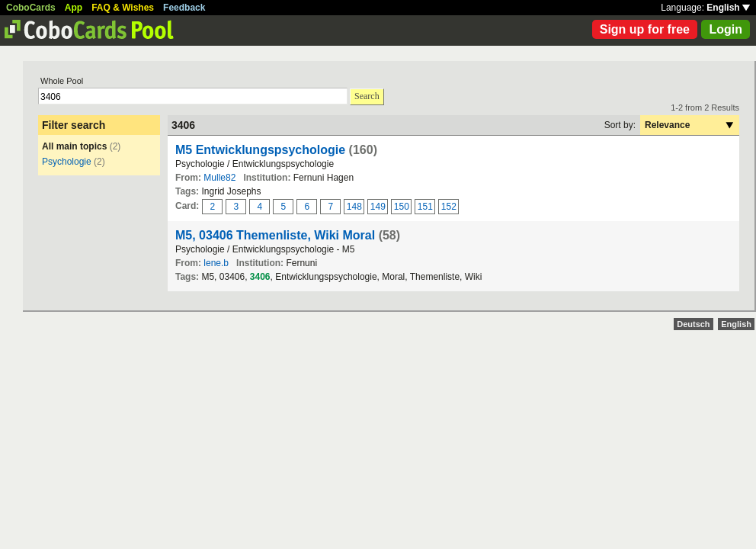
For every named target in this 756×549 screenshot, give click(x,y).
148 (354, 207)
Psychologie (67, 162)
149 (378, 207)
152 (449, 207)
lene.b (216, 263)
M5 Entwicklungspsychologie (260, 150)
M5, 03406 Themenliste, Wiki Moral (275, 235)
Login (726, 29)
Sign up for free (645, 29)
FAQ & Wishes (123, 8)
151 (425, 207)
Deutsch (693, 324)
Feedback (184, 8)
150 (402, 207)
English (728, 8)
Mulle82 (219, 178)
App (74, 8)
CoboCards (31, 8)
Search (367, 96)
